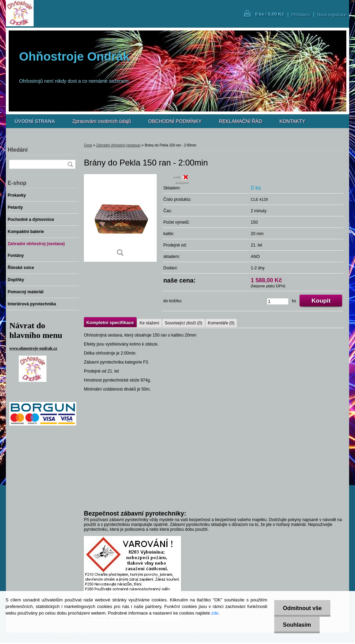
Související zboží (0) (183, 323)
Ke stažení (150, 323)
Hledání (18, 150)
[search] (70, 164)
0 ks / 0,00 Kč (270, 14)
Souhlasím (297, 625)
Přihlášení (301, 15)
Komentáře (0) (221, 323)
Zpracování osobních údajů (102, 121)
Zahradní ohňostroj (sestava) (118, 145)
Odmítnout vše (302, 608)
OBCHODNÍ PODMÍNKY (175, 121)
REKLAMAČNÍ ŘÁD (241, 121)
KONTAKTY (292, 121)
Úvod (88, 145)
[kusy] (278, 301)
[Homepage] (35, 121)
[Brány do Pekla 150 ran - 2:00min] (120, 218)
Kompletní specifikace (110, 323)
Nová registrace (332, 15)
